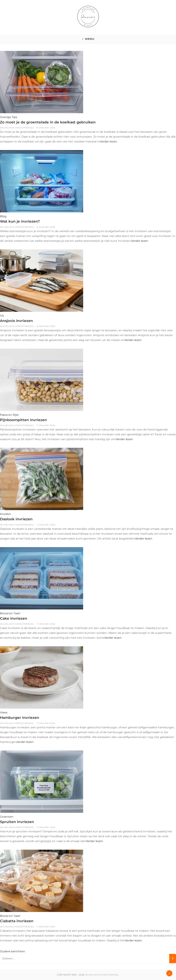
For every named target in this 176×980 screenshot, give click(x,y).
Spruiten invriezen (17, 822)
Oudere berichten (12, 951)
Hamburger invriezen (20, 718)
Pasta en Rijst (9, 415)
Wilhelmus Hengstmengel (17, 128)
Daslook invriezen (17, 519)
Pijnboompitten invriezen (24, 420)
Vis (2, 315)
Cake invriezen (14, 618)
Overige (5, 117)
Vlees (4, 712)
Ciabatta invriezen (17, 921)
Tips (14, 117)
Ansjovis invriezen (17, 320)
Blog (3, 216)
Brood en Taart (10, 613)
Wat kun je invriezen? (20, 221)
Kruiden (6, 514)
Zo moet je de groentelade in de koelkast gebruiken (49, 122)
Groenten (7, 817)
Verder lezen (108, 141)
